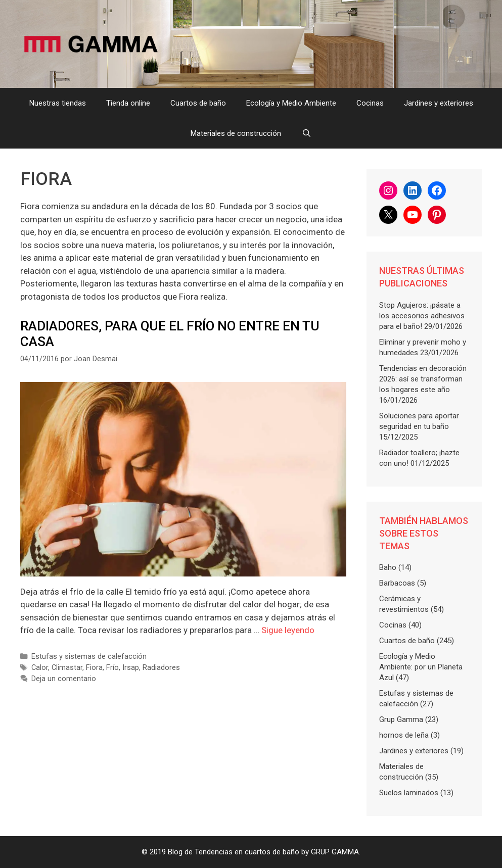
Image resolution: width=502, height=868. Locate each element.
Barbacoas (397, 583)
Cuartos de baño (198, 103)
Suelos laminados (409, 793)
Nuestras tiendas (58, 103)
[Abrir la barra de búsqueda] (306, 133)
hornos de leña (404, 735)
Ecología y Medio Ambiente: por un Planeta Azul (421, 667)
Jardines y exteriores (439, 103)
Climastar (67, 668)
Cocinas (370, 103)
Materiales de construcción (236, 133)
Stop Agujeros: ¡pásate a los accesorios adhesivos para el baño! (422, 316)
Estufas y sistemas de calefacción (89, 657)
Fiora (94, 668)
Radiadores (161, 668)
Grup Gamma (401, 719)
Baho (388, 567)
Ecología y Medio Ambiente (291, 103)
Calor (40, 668)
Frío (112, 668)
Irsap (131, 668)
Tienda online (128, 103)
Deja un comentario (64, 679)
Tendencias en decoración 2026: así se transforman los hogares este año (423, 379)
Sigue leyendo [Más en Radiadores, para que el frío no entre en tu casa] (288, 630)
